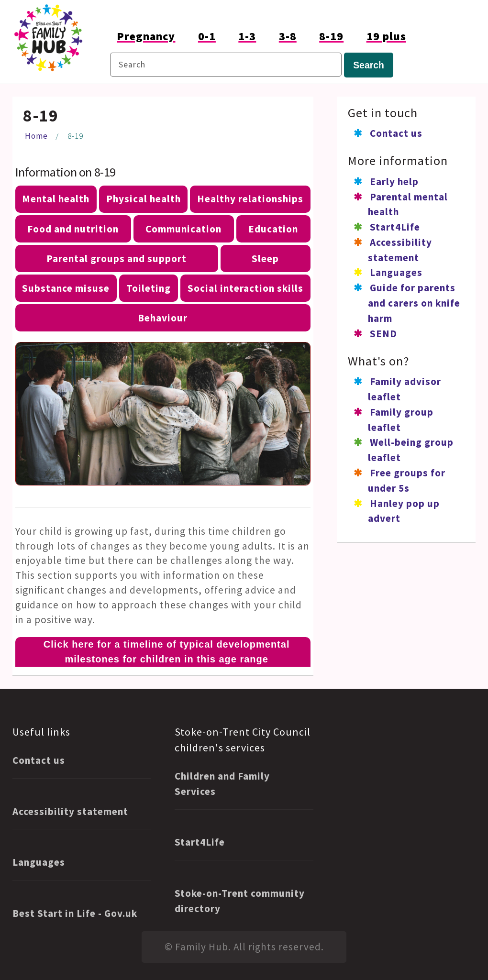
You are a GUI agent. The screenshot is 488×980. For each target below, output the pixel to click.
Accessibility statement (70, 811)
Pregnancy (146, 36)
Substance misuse (66, 288)
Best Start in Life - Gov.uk (75, 913)
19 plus (386, 36)
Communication (183, 229)
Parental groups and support (116, 259)
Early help (394, 182)
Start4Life (395, 227)
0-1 (207, 36)
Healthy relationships (250, 199)
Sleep (265, 259)
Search (369, 65)
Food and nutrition (73, 229)
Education (273, 229)
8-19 (331, 36)
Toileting (149, 288)
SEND (383, 334)
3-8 (288, 36)
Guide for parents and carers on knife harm (414, 303)
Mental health (56, 199)
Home (36, 136)
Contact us (396, 133)
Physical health (144, 199)
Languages (396, 272)
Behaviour (163, 318)
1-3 (247, 36)
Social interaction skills (245, 288)
